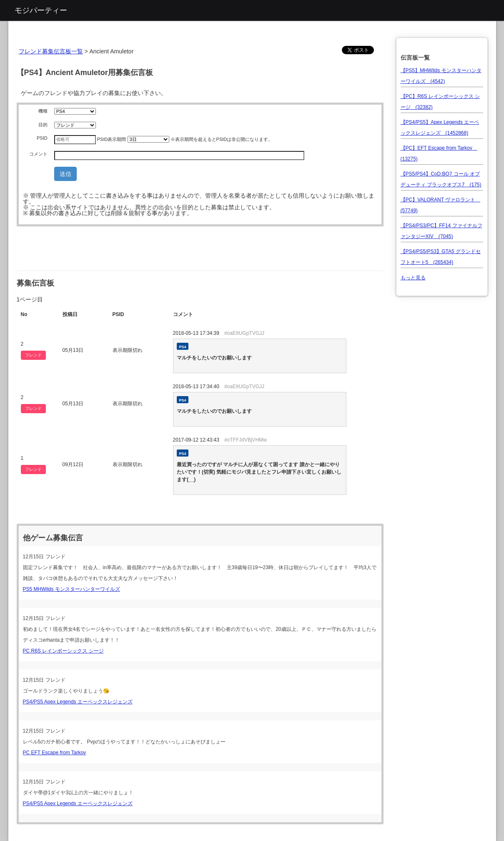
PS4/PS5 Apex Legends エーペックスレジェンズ (78, 702)
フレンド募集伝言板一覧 (51, 51)
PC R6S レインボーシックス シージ (63, 651)
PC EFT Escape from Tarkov (55, 753)
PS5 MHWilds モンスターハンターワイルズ (71, 589)
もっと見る (413, 278)
